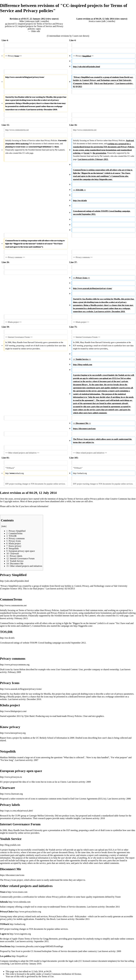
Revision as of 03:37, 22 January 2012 (28, 19)
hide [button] (4, 526)
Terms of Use (48, 976)
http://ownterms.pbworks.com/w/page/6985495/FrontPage (37, 946)
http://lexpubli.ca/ (20, 956)
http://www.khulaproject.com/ (13, 711)
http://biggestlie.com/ (83, 626)
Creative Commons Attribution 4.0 (59, 974)
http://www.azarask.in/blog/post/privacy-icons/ (21, 689)
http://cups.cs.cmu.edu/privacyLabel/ (17, 811)
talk (38, 21)
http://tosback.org (17, 924)
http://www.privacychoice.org (28, 912)
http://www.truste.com (17, 892)
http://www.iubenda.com (20, 902)
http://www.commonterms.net (13, 605)
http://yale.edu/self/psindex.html (14, 581)
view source (52, 19)
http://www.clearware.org (11, 794)
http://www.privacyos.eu (11, 777)
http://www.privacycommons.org (15, 665)
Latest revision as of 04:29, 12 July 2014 (95, 19)
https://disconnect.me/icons (12, 875)
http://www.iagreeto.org (20, 934)
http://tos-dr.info (7, 638)
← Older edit (34, 31)
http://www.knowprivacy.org (13, 733)
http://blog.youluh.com (10, 845)
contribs (45, 21)
